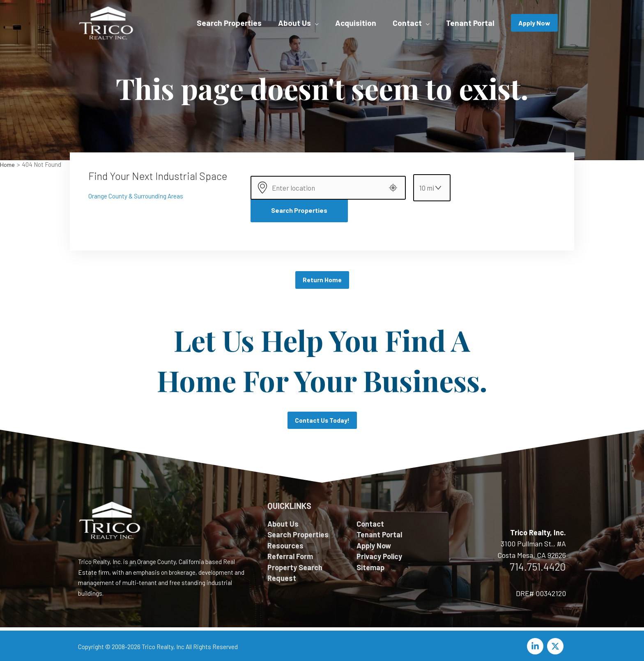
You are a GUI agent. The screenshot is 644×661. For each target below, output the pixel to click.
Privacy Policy (379, 554)
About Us (283, 521)
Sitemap (370, 565)
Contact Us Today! (322, 418)
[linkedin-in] (536, 644)
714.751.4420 (538, 564)
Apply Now (374, 543)
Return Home (322, 277)
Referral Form (290, 554)
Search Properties (299, 207)
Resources (285, 543)
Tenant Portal (379, 532)
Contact (370, 521)
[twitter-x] (557, 644)
